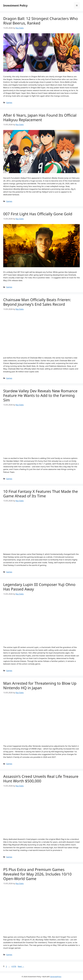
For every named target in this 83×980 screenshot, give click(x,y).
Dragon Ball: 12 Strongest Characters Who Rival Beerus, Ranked (41, 21)
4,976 (14, 966)
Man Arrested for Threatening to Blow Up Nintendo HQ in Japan (40, 686)
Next (21, 966)
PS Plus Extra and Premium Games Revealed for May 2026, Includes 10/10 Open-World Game (37, 874)
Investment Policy (15, 5)
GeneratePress (56, 977)
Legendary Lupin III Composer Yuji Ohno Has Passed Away (39, 587)
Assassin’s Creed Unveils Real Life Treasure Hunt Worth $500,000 (41, 779)
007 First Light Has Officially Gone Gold (38, 214)
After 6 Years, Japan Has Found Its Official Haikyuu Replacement (40, 117)
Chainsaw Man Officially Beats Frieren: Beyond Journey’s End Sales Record (37, 302)
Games (9, 102)
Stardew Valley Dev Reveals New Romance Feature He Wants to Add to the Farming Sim (40, 395)
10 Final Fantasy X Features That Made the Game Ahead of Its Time (41, 494)
